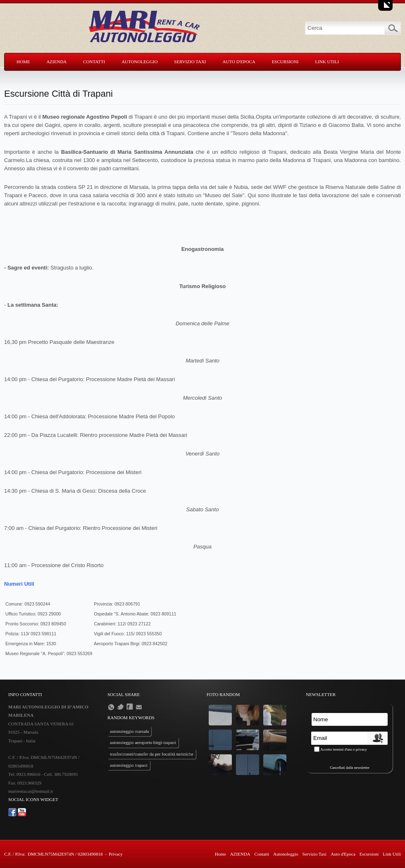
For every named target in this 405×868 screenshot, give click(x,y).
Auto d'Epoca (239, 62)
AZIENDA (56, 62)
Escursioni (285, 62)
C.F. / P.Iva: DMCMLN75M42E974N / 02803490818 (53, 854)
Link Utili (327, 62)
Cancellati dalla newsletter (349, 768)
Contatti (94, 62)
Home (23, 62)
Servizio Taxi (190, 62)
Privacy (116, 854)
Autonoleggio (139, 62)
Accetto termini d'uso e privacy (344, 749)
